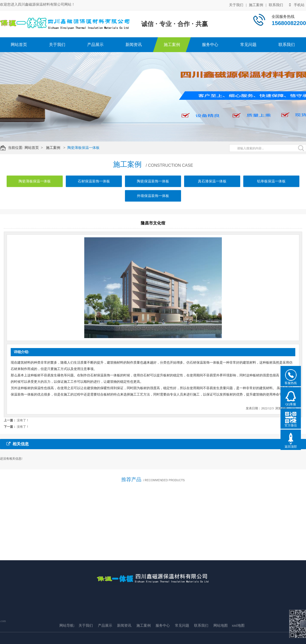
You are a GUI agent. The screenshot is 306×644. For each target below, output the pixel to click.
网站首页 (19, 45)
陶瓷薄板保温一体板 (87, 148)
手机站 (297, 5)
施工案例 (256, 5)
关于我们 (236, 5)
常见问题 (248, 45)
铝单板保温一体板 (271, 186)
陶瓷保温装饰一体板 (153, 186)
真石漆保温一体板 (212, 186)
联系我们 (276, 5)
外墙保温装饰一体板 (153, 200)
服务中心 (210, 45)
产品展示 (95, 45)
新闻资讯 (134, 45)
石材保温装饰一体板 (94, 186)
